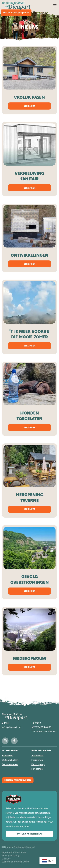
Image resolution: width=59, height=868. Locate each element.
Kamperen (7, 755)
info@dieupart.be (11, 727)
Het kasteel (37, 769)
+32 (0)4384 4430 (41, 727)
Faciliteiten (37, 760)
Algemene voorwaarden (14, 852)
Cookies (6, 859)
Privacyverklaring (11, 855)
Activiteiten (37, 755)
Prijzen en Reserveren (18, 780)
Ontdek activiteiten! (29, 834)
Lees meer (30, 106)
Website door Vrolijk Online (16, 862)
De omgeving (38, 764)
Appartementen (10, 764)
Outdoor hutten (10, 760)
